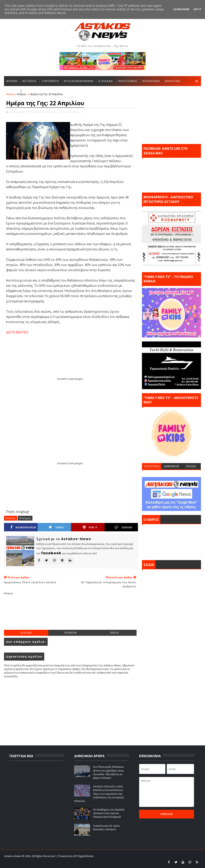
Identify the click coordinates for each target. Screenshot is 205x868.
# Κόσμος (25, 518)
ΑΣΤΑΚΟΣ (29, 81)
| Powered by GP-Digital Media (75, 856)
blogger (26, 633)
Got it (197, 9)
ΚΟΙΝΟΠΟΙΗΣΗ (23, 527)
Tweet (57, 527)
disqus (114, 633)
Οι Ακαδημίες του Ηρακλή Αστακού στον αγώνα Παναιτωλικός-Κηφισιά (109, 813)
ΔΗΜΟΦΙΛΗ (171, 466)
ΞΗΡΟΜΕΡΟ (50, 81)
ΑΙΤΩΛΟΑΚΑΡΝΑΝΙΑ (79, 81)
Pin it (90, 527)
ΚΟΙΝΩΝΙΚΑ (151, 81)
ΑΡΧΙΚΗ (12, 81)
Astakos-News (13, 856)
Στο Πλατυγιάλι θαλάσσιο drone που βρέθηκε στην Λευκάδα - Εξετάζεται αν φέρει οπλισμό (109, 772)
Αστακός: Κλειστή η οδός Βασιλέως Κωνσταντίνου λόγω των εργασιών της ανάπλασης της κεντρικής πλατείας (99, 794)
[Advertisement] (77, 616)
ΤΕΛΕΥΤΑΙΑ (152, 466)
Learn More (181, 9)
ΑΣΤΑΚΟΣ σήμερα (171, 541)
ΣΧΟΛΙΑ (191, 466)
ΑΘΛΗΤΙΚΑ (172, 81)
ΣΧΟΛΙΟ (124, 527)
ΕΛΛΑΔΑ (12, 91)
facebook (70, 633)
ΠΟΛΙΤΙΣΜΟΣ (128, 81)
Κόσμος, (76, 112)
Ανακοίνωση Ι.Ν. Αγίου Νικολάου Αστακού (107, 827)
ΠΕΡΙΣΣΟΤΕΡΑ (33, 91)
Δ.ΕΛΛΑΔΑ (106, 81)
